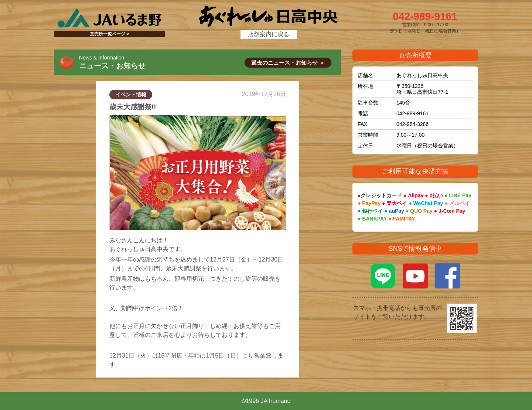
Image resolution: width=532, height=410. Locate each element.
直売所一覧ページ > (109, 34)
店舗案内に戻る (269, 34)
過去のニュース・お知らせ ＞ (288, 63)
